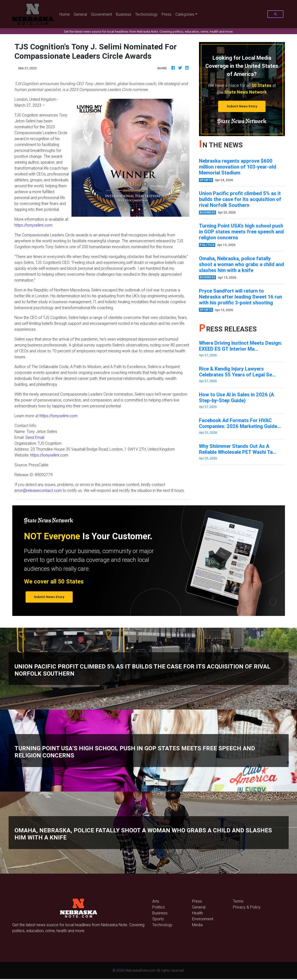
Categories (185, 14)
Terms (238, 901)
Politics (159, 907)
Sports (158, 919)
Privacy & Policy (247, 907)
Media (197, 925)
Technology (162, 925)
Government (101, 14)
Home (66, 14)
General (80, 14)
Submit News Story (242, 106)
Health (198, 913)
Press (167, 14)
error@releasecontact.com (38, 490)
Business (124, 14)
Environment (203, 919)
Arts (156, 901)
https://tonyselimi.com (33, 225)
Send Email (35, 437)
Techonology (146, 14)
